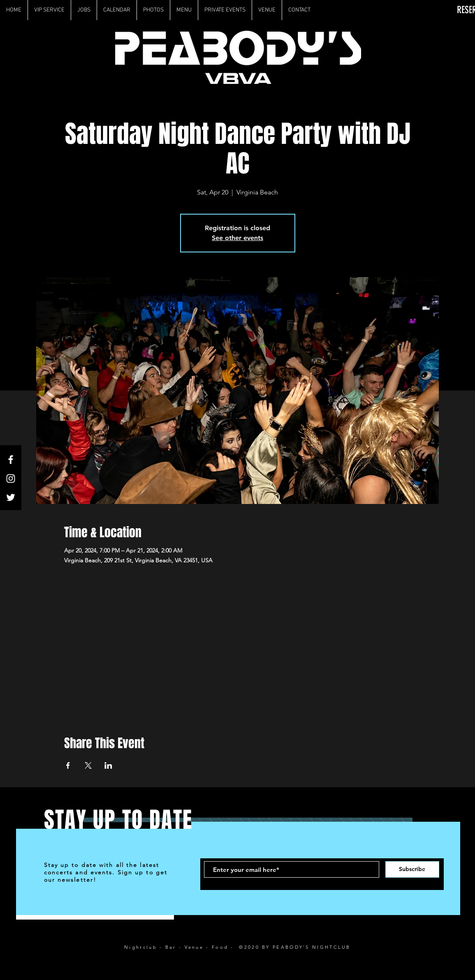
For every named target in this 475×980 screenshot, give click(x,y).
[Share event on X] (88, 765)
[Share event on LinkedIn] (108, 765)
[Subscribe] (412, 869)
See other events (237, 238)
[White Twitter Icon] (11, 497)
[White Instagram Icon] (11, 478)
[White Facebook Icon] (11, 460)
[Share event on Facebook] (68, 765)
